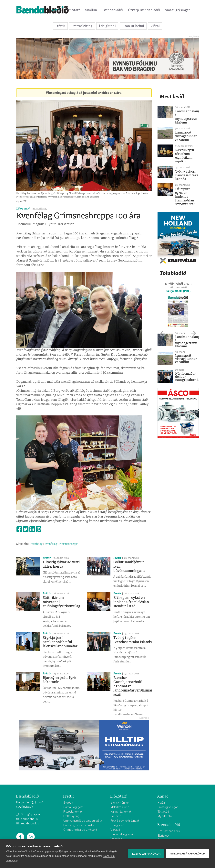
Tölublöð (163, 812)
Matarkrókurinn (120, 807)
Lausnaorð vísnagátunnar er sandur (186, 136)
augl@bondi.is (28, 823)
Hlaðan (162, 803)
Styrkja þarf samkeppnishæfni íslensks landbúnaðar (60, 642)
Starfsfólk (163, 836)
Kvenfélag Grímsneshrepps (61, 544)
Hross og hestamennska (79, 825)
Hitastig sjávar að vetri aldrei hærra (61, 564)
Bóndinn (116, 816)
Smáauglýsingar (177, 10)
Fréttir (55, 10)
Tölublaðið (173, 273)
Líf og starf (23, 209)
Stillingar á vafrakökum (188, 854)
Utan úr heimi (133, 26)
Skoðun (91, 10)
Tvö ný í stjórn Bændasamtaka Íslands (133, 640)
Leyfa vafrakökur (146, 854)
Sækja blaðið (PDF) (178, 291)
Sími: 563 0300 (28, 814)
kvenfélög (36, 544)
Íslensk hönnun (120, 803)
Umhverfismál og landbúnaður (83, 821)
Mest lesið (172, 96)
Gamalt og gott (73, 807)
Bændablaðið (113, 10)
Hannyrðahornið (121, 812)
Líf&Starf (73, 10)
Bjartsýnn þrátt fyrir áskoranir (60, 680)
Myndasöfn (165, 816)
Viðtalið (115, 830)
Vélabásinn (117, 839)
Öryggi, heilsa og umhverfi (80, 830)
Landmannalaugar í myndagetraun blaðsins (189, 117)
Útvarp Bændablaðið (144, 10)
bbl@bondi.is (27, 819)
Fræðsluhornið (73, 812)
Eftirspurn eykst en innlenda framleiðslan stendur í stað (131, 602)
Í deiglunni (107, 26)
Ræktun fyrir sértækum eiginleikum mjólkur (185, 156)
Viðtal (155, 26)
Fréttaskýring (82, 26)
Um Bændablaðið (169, 831)
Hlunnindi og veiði (122, 834)
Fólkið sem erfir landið (125, 821)
